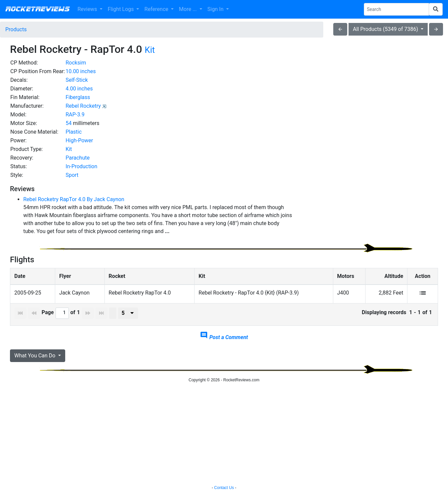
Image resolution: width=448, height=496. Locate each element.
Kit (150, 50)
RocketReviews (37, 9)
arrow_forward (436, 29)
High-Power (79, 140)
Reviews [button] (88, 9)
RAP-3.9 (75, 115)
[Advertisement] (370, 105)
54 (69, 123)
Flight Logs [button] (122, 9)
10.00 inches (81, 71)
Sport (72, 175)
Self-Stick (77, 80)
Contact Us (224, 488)
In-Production (81, 166)
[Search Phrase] (396, 9)
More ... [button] (188, 9)
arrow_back (340, 29)
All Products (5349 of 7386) (386, 29)
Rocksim (76, 63)
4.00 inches (79, 89)
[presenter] (128, 313)
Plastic (74, 132)
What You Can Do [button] (35, 356)
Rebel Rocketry (83, 106)
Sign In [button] (216, 9)
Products (16, 29)
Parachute (77, 158)
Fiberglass (78, 97)
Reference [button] (157, 9)
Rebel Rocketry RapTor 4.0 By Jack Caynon (74, 199)
